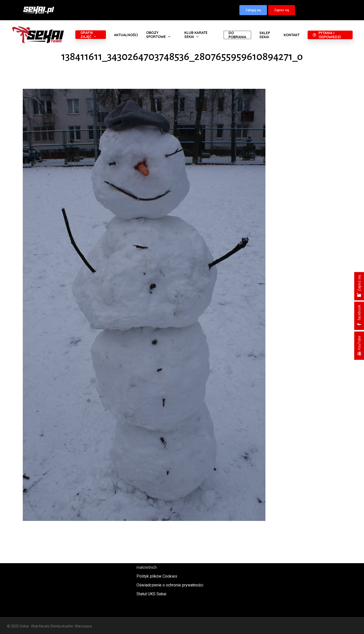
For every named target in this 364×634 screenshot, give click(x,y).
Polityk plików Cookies (157, 576)
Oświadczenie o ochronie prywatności (170, 585)
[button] (253, 10)
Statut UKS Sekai (151, 594)
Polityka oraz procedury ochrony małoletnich (165, 564)
